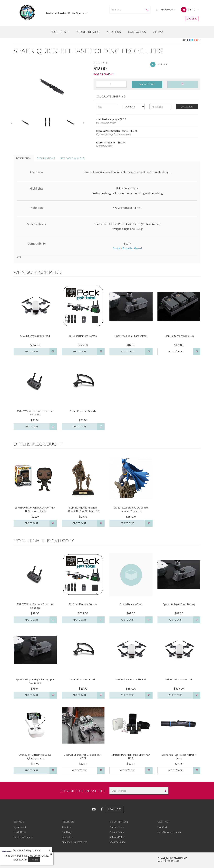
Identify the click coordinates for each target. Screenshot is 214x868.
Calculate (187, 107)
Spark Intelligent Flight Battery (131, 336)
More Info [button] (34, 860)
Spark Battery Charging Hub (179, 336)
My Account (165, 10)
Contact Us (137, 32)
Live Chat (192, 19)
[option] (51, 86)
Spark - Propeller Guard (128, 248)
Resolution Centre (23, 837)
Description (24, 158)
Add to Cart (147, 84)
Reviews (73, 158)
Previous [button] (11, 122)
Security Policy (117, 842)
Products (60, 32)
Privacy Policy (117, 832)
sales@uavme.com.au (169, 832)
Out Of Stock (175, 351)
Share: (191, 40)
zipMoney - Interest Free (74, 842)
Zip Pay (158, 32)
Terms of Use (117, 827)
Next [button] (84, 122)
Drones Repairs (88, 32)
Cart (190, 10)
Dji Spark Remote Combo (83, 336)
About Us (114, 32)
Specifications (46, 158)
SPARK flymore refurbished (35, 336)
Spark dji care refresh (131, 604)
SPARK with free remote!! (179, 679)
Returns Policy (117, 837)
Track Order (20, 832)
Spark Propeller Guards (83, 411)
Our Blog (66, 832)
